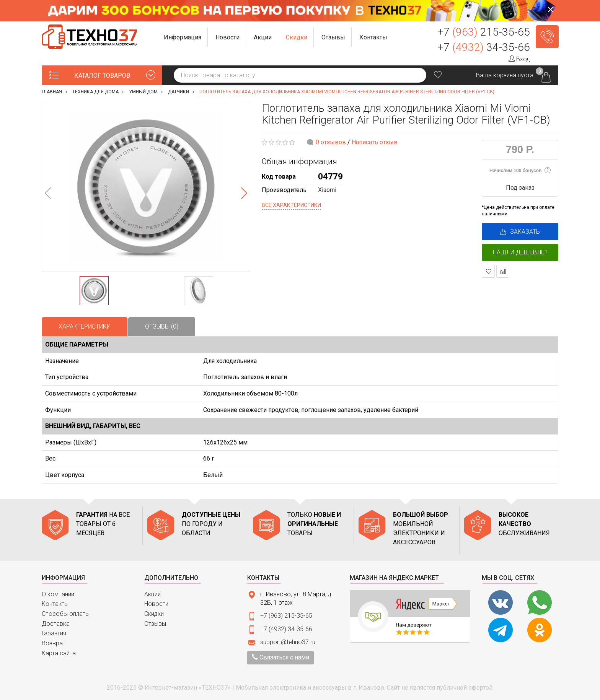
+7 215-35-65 (484, 32)
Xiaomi (327, 190)
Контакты (55, 604)
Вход (519, 59)
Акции (152, 594)
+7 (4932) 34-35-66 (286, 629)
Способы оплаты (66, 614)
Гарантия (54, 633)
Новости (156, 604)
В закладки (488, 271)
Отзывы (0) (162, 326)
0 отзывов (331, 142)
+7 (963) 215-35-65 (286, 616)
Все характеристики (291, 205)
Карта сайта (59, 653)
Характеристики (85, 326)
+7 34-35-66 (484, 47)
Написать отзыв (375, 142)
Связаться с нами (280, 657)
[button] (183, 37)
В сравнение (503, 271)
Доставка (56, 624)
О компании (58, 594)
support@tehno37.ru (288, 642)
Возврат (54, 643)
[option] (146, 187)
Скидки (154, 614)
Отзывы (155, 624)
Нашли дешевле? (520, 252)
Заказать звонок (547, 37)
